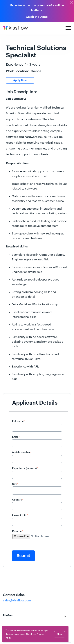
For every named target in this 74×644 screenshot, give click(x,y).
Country (18, 500)
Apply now (20, 80)
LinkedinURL (20, 516)
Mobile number (22, 453)
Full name (18, 421)
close (59, 634)
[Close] (72, 3)
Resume (17, 531)
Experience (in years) (25, 468)
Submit (23, 556)
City (15, 484)
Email (16, 437)
